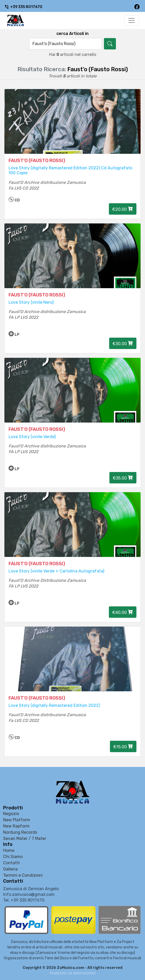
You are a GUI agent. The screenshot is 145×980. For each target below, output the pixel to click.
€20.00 (123, 209)
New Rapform (16, 826)
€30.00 (123, 343)
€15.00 (123, 746)
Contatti (11, 863)
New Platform (17, 820)
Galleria (10, 869)
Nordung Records (20, 832)
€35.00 (123, 478)
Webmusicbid (84, 973)
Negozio (11, 814)
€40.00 (123, 612)
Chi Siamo (13, 857)
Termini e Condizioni (23, 875)
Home (9, 850)
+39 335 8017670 (23, 7)
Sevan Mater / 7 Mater (25, 839)
